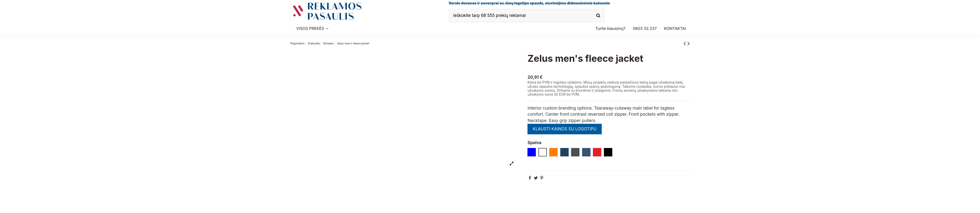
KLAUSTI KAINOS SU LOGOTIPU (565, 129)
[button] (645, 28)
